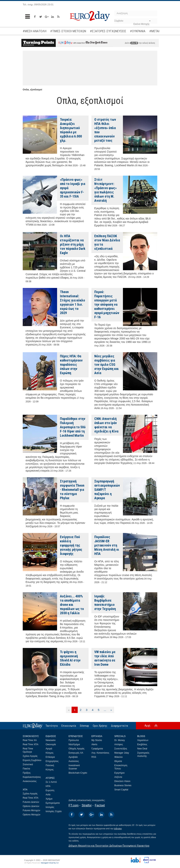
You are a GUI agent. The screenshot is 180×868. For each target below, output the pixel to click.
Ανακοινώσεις (30, 781)
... (105, 710)
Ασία (48, 795)
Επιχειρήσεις (52, 761)
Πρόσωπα (74, 740)
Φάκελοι (118, 757)
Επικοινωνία (69, 726)
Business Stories (123, 785)
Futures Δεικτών (31, 802)
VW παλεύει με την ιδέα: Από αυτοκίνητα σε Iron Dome (105, 658)
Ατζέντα (118, 777)
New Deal (142, 749)
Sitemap (84, 726)
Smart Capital (121, 790)
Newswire (51, 740)
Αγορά (49, 749)
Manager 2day (122, 753)
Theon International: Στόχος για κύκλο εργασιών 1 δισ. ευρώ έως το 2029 (72, 302)
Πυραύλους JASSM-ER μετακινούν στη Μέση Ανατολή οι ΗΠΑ (107, 545)
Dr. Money (120, 740)
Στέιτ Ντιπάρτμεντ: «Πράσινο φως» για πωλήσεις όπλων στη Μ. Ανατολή (105, 190)
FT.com (73, 805)
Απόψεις (119, 744)
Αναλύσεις (74, 761)
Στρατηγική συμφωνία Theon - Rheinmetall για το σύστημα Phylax (72, 490)
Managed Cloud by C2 (50, 863)
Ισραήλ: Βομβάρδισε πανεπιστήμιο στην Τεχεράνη (105, 602)
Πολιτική (50, 765)
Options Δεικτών (31, 806)
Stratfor (87, 805)
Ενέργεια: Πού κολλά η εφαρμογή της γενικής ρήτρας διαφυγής (71, 545)
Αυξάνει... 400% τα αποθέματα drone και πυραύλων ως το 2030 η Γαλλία (72, 605)
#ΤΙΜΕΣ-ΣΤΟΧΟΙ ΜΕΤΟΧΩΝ (68, 31)
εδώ (134, 43)
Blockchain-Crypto (78, 773)
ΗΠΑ (48, 786)
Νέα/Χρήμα (74, 744)
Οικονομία (51, 744)
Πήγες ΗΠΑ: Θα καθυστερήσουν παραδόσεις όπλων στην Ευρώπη (71, 364)
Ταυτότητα (52, 726)
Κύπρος (50, 770)
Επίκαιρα (50, 757)
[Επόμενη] (111, 710)
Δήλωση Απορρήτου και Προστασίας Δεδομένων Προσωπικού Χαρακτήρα (109, 846)
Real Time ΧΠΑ (31, 744)
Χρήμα (49, 799)
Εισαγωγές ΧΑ (76, 753)
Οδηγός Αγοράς (77, 749)
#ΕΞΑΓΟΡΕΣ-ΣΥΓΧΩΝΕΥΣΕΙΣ (108, 31)
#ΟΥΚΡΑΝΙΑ (138, 31)
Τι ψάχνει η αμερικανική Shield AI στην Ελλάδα (70, 658)
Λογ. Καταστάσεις (100, 753)
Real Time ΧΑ (30, 740)
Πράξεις (27, 773)
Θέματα (118, 761)
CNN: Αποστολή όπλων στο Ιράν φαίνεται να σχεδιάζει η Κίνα (106, 425)
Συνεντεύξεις (121, 749)
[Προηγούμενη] (69, 710)
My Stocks (97, 740)
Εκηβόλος (142, 744)
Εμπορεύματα (53, 803)
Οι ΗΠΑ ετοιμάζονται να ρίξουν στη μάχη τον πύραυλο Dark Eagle (73, 244)
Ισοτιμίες (50, 807)
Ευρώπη (50, 790)
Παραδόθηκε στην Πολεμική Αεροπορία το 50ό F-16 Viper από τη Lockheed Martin (73, 427)
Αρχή (147, 726)
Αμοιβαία (73, 757)
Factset (100, 805)
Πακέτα (26, 769)
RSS (94, 757)
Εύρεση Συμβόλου (32, 760)
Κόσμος (50, 753)
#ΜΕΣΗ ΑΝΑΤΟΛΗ (35, 31)
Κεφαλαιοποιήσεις (32, 777)
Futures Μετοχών (31, 810)
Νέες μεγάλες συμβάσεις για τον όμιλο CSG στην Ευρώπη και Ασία (107, 364)
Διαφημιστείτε (120, 726)
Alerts (94, 744)
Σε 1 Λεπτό (51, 782)
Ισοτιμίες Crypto (54, 811)
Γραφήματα (97, 749)
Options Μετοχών (31, 815)
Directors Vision (122, 781)
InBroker (118, 829)
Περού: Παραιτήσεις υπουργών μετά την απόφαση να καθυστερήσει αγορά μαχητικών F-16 (107, 304)
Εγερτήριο (119, 773)
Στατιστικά (28, 764)
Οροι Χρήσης (100, 726)
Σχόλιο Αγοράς (30, 756)
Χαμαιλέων (143, 740)
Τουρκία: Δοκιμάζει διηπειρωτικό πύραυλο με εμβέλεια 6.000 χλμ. (71, 130)
